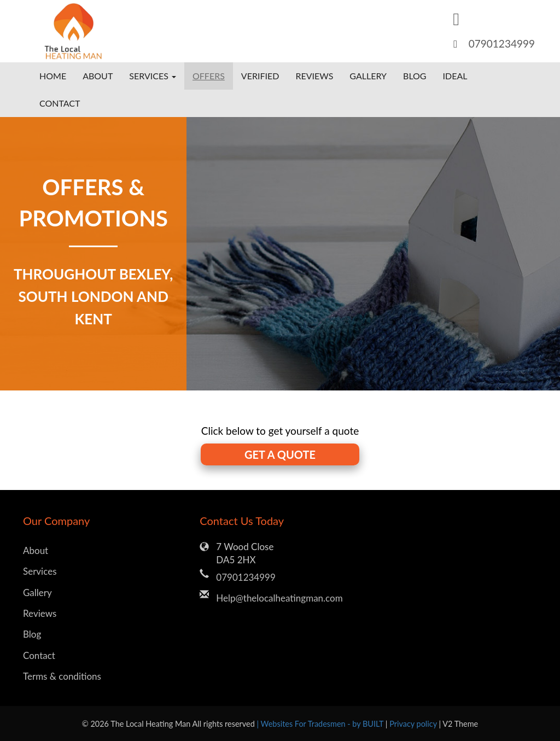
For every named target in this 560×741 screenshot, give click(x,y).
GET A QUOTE (280, 454)
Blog (415, 76)
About (98, 76)
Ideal (455, 76)
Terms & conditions (62, 676)
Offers (209, 76)
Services (40, 571)
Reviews (314, 76)
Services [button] (153, 76)
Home (53, 76)
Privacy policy (414, 724)
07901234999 (502, 43)
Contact (60, 103)
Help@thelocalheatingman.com (279, 598)
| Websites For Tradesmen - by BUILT (321, 724)
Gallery (368, 76)
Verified (260, 76)
